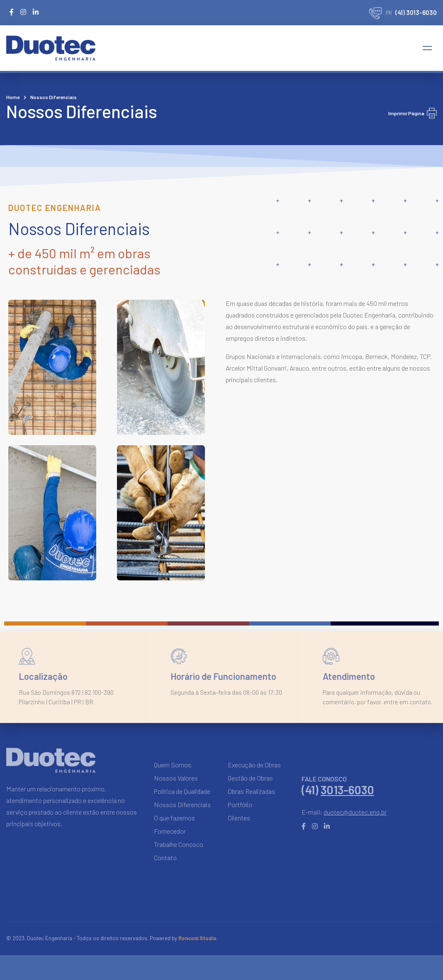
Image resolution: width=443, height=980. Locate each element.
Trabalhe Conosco (179, 844)
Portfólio (240, 804)
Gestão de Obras (250, 778)
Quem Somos (173, 765)
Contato (165, 857)
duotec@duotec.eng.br (355, 812)
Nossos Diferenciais (182, 804)
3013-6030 (347, 790)
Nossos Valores (176, 778)
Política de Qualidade (182, 791)
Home (13, 97)
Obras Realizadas (251, 791)
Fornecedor (170, 831)
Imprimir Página (413, 113)
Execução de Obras (254, 765)
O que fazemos (174, 818)
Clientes (239, 818)
